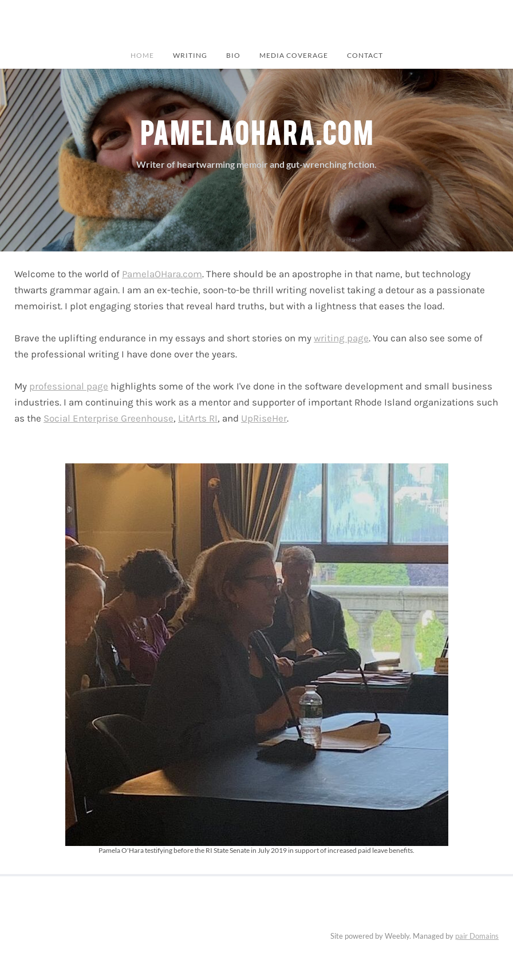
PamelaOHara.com (162, 274)
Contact (365, 55)
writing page (341, 338)
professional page (69, 386)
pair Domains (477, 936)
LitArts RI (198, 418)
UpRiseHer (264, 418)
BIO (233, 55)
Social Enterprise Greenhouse (108, 418)
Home (142, 55)
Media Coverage (294, 55)
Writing (190, 55)
